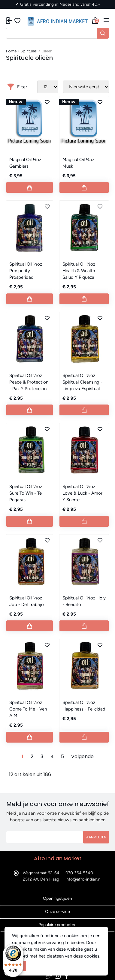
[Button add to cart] (30, 187)
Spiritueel (29, 51)
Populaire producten (57, 925)
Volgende (82, 756)
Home (11, 51)
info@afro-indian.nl (83, 879)
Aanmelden (96, 837)
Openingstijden (57, 898)
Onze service (57, 912)
